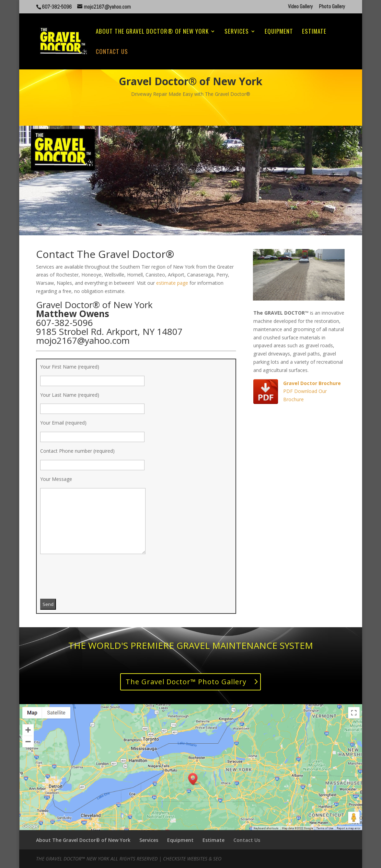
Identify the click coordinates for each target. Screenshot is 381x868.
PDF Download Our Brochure (312, 391)
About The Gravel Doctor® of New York (152, 32)
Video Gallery (300, 7)
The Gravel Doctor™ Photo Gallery (186, 682)
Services (237, 32)
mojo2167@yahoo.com (83, 340)
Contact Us (112, 52)
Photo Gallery (332, 7)
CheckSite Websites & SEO (192, 859)
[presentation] (92, 579)
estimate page (172, 283)
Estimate (314, 32)
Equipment (279, 32)
